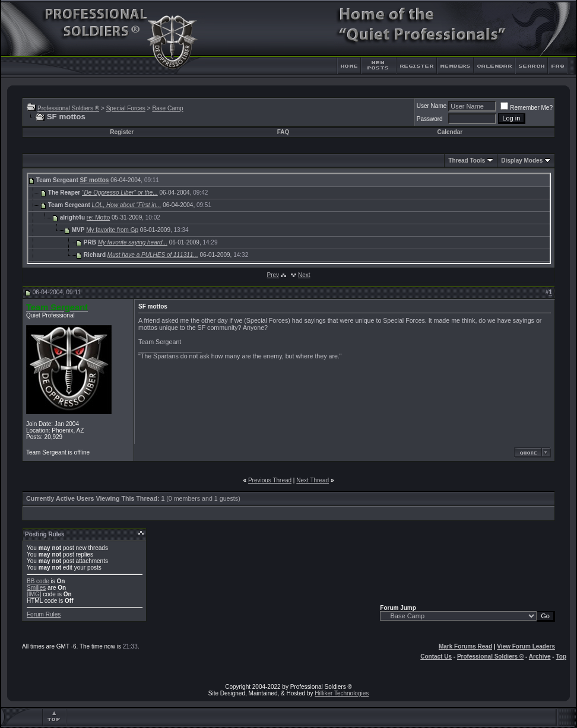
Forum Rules (44, 614)
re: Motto (98, 217)
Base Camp (167, 108)
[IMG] (34, 594)
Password (430, 119)
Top (561, 657)
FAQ (283, 132)
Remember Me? (527, 108)
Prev (273, 275)
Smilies (36, 588)
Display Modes (522, 160)
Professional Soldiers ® (68, 108)
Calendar (450, 132)
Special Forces (126, 108)
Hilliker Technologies (342, 693)
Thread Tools (467, 160)
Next (304, 275)
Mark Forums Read (465, 646)
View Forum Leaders (526, 646)
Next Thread (313, 480)
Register (122, 132)
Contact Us (436, 657)
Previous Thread (270, 480)
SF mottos (95, 180)
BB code (38, 581)
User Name (432, 106)
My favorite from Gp (112, 230)
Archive (540, 657)
